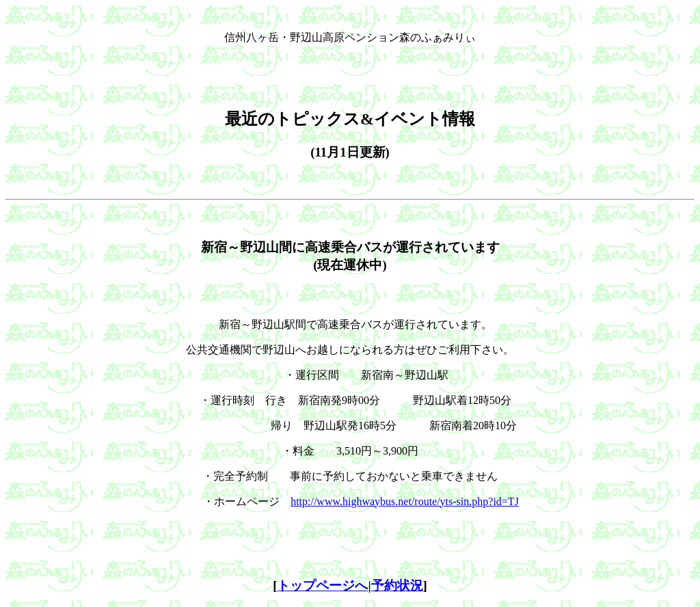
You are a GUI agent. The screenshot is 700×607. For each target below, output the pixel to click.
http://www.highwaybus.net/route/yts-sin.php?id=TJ (405, 501)
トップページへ (322, 585)
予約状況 (397, 585)
